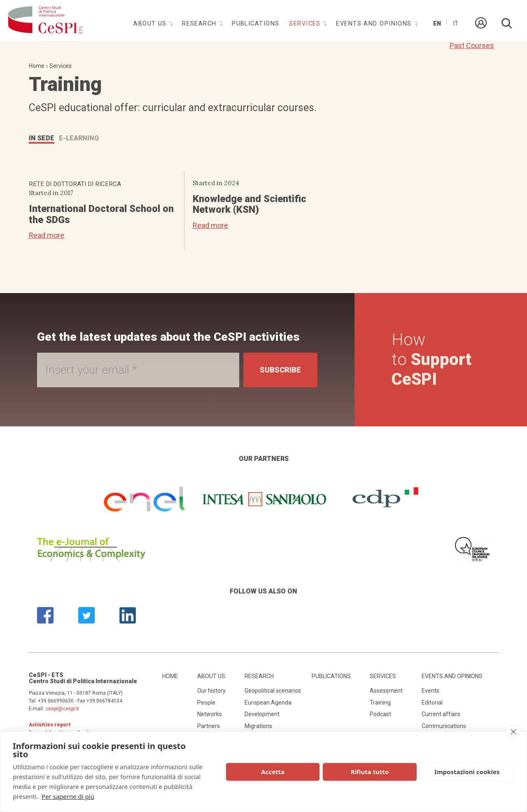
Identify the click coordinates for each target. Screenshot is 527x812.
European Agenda (268, 703)
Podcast (380, 714)
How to (431, 359)
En (437, 24)
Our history (211, 691)
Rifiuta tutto (370, 772)
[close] (513, 732)
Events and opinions (375, 24)
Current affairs (441, 714)
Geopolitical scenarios (273, 691)
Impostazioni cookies (467, 772)
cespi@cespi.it (62, 709)
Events (430, 691)
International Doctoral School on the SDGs (101, 214)
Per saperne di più (68, 796)
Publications (255, 24)
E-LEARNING (79, 138)
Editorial (432, 703)
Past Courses (472, 45)
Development (262, 714)
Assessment (386, 691)
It (456, 24)
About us (151, 24)
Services (306, 24)
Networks (210, 714)
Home (37, 66)
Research (200, 24)
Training (380, 703)
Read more (47, 235)
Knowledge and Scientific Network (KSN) (250, 204)
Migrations (258, 726)
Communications (444, 726)
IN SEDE (42, 138)
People (206, 703)
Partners (209, 726)
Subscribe (280, 370)
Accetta (273, 772)
